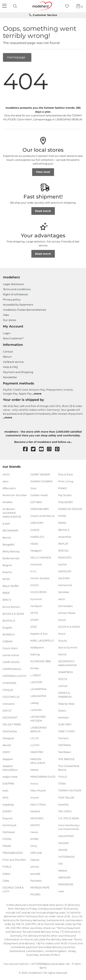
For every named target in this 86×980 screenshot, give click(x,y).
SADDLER (65, 571)
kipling (35, 654)
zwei (61, 891)
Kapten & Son (39, 634)
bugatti (7, 627)
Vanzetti (64, 843)
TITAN (62, 784)
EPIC (6, 797)
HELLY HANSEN (41, 557)
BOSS (6, 579)
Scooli (62, 620)
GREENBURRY (40, 509)
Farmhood (9, 825)
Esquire (7, 818)
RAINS (62, 523)
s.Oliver (63, 686)
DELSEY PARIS (12, 724)
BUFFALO (9, 620)
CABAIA (7, 641)
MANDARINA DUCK (43, 777)
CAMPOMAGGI (12, 669)
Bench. (7, 537)
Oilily (34, 846)
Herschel (36, 564)
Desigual (8, 738)
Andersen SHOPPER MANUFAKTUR (12, 513)
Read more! (43, 211)
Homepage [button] (17, 57)
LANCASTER (38, 696)
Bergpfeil (9, 544)
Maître (35, 770)
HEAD (34, 544)
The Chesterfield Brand (69, 768)
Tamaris (63, 738)
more (38, 394)
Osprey (35, 860)
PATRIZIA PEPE (40, 887)
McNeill (35, 811)
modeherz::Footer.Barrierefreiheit (25, 310)
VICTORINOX (66, 857)
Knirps (35, 668)
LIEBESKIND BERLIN (39, 729)
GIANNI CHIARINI (42, 481)
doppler (8, 759)
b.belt (6, 524)
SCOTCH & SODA (69, 627)
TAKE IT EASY (67, 731)
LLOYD (35, 745)
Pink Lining (66, 481)
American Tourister (15, 495)
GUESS (35, 530)
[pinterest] (59, 449)
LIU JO (35, 738)
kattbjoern (37, 647)
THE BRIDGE (66, 759)
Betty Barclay (11, 551)
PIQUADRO (65, 502)
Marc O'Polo (38, 804)
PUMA (62, 516)
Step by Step (66, 704)
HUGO (35, 585)
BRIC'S (7, 600)
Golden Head (39, 495)
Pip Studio (65, 495)
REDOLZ (64, 530)
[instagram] (51, 449)
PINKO (63, 488)
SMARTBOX (66, 672)
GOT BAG (36, 502)
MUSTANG (37, 818)
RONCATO (65, 557)
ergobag (8, 804)
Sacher (63, 564)
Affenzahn (9, 488)
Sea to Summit (68, 647)
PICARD (35, 894)
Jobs (6, 315)
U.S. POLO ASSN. (69, 818)
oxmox (35, 867)
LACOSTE (36, 682)
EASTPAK (8, 784)
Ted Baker (65, 752)
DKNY (6, 752)
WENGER (64, 877)
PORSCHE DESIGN (70, 509)
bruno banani (11, 607)
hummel (36, 599)
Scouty (63, 641)
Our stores (9, 320)
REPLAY (63, 544)
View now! (43, 172)
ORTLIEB (36, 853)
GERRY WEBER (40, 474)
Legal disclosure (13, 284)
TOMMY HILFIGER (70, 790)
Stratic (62, 711)
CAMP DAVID (11, 662)
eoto (5, 790)
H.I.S (33, 571)
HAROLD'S (37, 537)
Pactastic (36, 880)
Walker (63, 871)
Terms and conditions (17, 289)
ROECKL (64, 551)
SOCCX (63, 679)
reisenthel (65, 537)
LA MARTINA (38, 689)
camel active (11, 655)
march (35, 797)
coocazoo (9, 704)
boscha (7, 572)
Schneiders (65, 606)
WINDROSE (66, 884)
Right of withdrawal (15, 294)
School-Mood (67, 613)
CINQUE (8, 690)
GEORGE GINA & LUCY (13, 889)
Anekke (7, 502)
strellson (64, 717)
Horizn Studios (40, 578)
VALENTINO (66, 836)
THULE (63, 777)
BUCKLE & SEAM (13, 613)
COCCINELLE (11, 697)
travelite (63, 804)
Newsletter (10, 377)
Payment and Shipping (18, 372)
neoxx (34, 832)
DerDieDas (10, 731)
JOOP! (34, 620)
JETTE (34, 613)
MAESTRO (37, 752)
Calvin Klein (10, 648)
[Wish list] (68, 6)
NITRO (35, 839)
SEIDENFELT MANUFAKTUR (67, 663)
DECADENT (10, 717)
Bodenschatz (11, 558)
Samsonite (65, 585)
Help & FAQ (10, 367)
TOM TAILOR (66, 797)
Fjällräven (9, 832)
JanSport (36, 606)
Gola (33, 488)
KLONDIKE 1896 (41, 661)
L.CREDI (36, 675)
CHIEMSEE (10, 683)
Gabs (6, 880)
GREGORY (37, 523)
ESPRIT (7, 811)
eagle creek (10, 777)
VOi (61, 864)
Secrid (62, 654)
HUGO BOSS (38, 592)
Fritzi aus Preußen (14, 860)
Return (7, 357)
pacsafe (35, 873)
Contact (8, 352)
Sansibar (64, 592)
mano (34, 784)
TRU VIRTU (65, 811)
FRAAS (7, 846)
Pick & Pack (66, 474)
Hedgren (36, 551)
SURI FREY (65, 724)
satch (62, 599)
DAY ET (7, 711)
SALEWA (64, 578)
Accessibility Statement (18, 305)
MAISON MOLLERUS (38, 761)
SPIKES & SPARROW (65, 695)
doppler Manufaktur (10, 768)
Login (7, 333)
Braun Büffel (11, 586)
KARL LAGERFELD (42, 641)
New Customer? (13, 338)
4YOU (6, 474)
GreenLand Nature (43, 516)
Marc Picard (38, 790)
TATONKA (64, 745)
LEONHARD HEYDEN (38, 719)
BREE (6, 593)
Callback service (13, 362)
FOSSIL (7, 839)
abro (6, 481)
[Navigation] (5, 6)
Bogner (7, 565)
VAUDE (63, 850)
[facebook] (27, 449)
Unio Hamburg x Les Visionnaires (69, 827)
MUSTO (35, 825)
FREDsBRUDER (13, 853)
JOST (34, 627)
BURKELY (9, 634)
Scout (62, 634)
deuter (7, 745)
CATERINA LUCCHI (14, 676)
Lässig (34, 703)
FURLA (7, 867)
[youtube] (43, 449)
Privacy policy (12, 299)
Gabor (7, 873)
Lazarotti (36, 710)
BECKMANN (10, 530)
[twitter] (35, 449)
